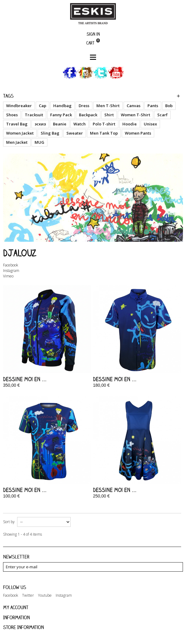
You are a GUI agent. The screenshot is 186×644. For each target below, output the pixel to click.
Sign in (93, 34)
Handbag (62, 106)
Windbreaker (19, 106)
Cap (43, 106)
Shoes (12, 115)
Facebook (11, 265)
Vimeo (8, 276)
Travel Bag (17, 124)
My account (16, 607)
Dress (84, 106)
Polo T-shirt (104, 124)
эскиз (40, 124)
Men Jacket (17, 142)
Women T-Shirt (136, 115)
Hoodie (130, 124)
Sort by (9, 522)
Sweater (75, 133)
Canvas (134, 106)
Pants (153, 106)
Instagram (11, 271)
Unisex (150, 124)
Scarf (162, 115)
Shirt (109, 115)
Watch (80, 124)
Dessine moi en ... (25, 379)
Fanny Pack (61, 115)
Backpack (88, 115)
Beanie (60, 124)
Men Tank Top (104, 133)
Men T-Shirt (108, 106)
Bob (169, 106)
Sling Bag (50, 133)
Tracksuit (34, 115)
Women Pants (138, 133)
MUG (39, 142)
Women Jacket (20, 133)
